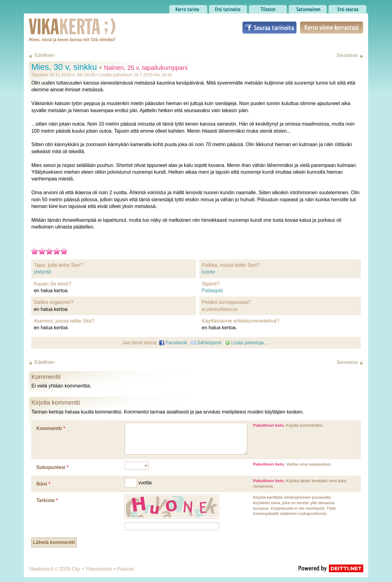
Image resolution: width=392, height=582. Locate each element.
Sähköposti (206, 343)
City (76, 569)
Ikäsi (43, 484)
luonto (209, 272)
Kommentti (51, 428)
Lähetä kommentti (54, 542)
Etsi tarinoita (228, 8)
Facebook (173, 343)
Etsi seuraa (347, 8)
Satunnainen (308, 8)
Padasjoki (212, 291)
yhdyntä (42, 272)
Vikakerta (57, 24)
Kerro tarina (188, 8)
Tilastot (268, 8)
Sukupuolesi (52, 467)
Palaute (125, 569)
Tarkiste (47, 500)
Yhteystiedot (99, 569)
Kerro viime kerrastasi (332, 28)
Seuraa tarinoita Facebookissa (269, 28)
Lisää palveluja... (247, 343)
